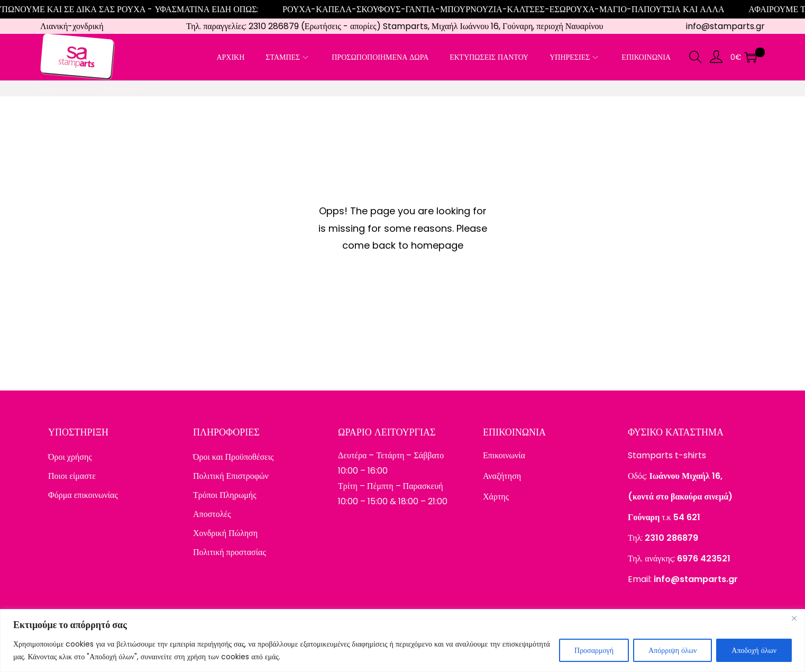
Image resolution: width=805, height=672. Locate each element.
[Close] (794, 618)
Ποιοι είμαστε (72, 476)
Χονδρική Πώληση (225, 533)
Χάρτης (496, 497)
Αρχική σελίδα (65, 89)
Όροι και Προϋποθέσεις (233, 457)
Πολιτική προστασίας (230, 552)
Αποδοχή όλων (754, 650)
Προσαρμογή (594, 650)
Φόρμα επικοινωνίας (83, 495)
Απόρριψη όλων (673, 650)
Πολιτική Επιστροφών (231, 476)
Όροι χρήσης (70, 457)
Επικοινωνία (504, 455)
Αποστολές (212, 514)
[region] (402, 641)
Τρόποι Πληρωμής (225, 495)
